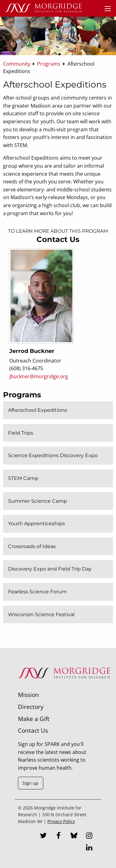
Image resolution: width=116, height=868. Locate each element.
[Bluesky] (74, 836)
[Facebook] (58, 836)
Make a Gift (34, 719)
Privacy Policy (61, 821)
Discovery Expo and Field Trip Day (50, 569)
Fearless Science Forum (37, 592)
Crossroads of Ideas (32, 546)
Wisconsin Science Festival (41, 614)
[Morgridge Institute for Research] (64, 686)
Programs (22, 395)
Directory (31, 707)
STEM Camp (23, 478)
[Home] (43, 8)
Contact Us (33, 730)
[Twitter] (43, 836)
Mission (28, 695)
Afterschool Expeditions (38, 410)
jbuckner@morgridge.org (39, 376)
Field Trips (21, 433)
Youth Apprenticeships (37, 524)
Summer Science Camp (38, 501)
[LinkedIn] (89, 848)
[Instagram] (89, 836)
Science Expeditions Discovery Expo (53, 455)
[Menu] (108, 9)
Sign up (30, 783)
